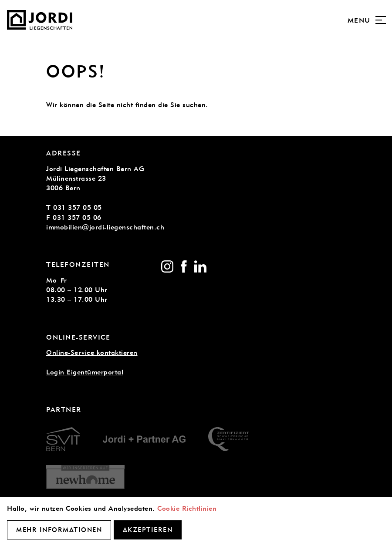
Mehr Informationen (59, 530)
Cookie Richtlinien (187, 508)
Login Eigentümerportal (85, 372)
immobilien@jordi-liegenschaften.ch (105, 227)
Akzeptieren (148, 530)
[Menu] (381, 20)
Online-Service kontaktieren (92, 352)
